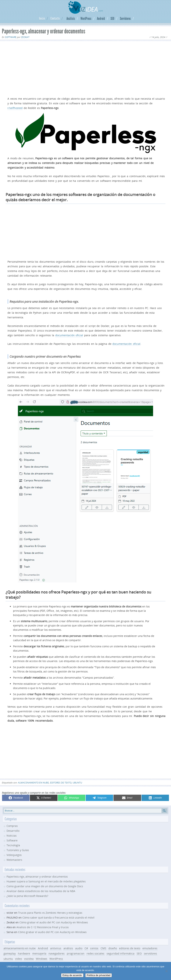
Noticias (12, 836)
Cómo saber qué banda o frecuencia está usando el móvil (58, 918)
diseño (113, 948)
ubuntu (77, 783)
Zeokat (25, 37)
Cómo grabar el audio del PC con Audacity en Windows (54, 922)
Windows (42, 959)
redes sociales (95, 953)
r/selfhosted (15, 108)
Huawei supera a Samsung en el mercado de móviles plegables (46, 881)
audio (79, 948)
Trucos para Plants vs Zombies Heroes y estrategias (50, 913)
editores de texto (61, 783)
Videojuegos (14, 855)
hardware (24, 953)
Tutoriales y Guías (18, 850)
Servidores (125, 18)
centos (94, 948)
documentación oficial (69, 335)
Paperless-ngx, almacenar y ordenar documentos (37, 877)
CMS (103, 948)
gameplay (10, 953)
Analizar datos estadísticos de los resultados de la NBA (41, 891)
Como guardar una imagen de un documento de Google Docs (45, 886)
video (18, 959)
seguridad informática (121, 953)
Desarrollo (13, 831)
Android (101, 18)
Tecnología (13, 845)
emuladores (150, 948)
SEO (112, 18)
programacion (76, 953)
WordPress (86, 18)
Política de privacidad (99, 975)
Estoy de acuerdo (72, 975)
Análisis (71, 18)
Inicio (42, 18)
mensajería (39, 953)
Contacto (55, 18)
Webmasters (14, 860)
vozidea (29, 959)
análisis (68, 948)
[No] (166, 971)
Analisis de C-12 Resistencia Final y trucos (43, 927)
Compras (12, 826)
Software (11, 37)
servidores (150, 953)
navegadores (57, 953)
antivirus (56, 948)
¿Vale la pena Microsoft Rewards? (27, 896)
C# (86, 948)
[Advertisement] (85, 68)
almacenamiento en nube (33, 783)
